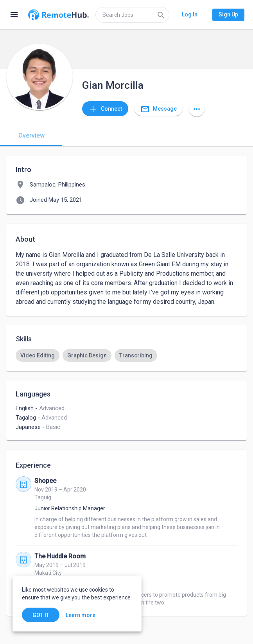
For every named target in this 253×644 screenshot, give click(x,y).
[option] (38, 355)
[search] (132, 15)
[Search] (161, 15)
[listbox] (126, 355)
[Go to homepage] (59, 15)
